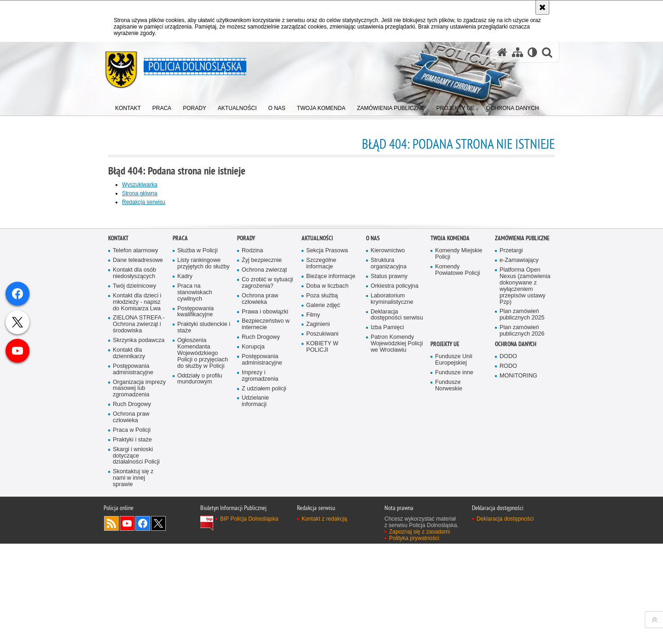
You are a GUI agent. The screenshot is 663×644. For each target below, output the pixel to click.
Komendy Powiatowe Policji (458, 484)
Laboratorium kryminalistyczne (392, 513)
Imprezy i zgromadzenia (260, 589)
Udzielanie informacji (255, 615)
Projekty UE (445, 558)
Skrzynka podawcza (139, 554)
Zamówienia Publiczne (522, 452)
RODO (508, 580)
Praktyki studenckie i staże (204, 541)
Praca (180, 452)
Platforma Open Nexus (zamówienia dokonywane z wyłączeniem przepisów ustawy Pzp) (525, 499)
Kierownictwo (388, 464)
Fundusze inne (454, 586)
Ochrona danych (516, 558)
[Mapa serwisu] (518, 52)
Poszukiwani (322, 548)
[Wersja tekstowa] (532, 52)
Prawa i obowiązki (265, 525)
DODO (508, 570)
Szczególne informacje (321, 477)
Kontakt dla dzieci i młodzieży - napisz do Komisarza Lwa (137, 516)
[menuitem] (128, 106)
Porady (246, 452)
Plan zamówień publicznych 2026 (522, 544)
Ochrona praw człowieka (131, 631)
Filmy (313, 529)
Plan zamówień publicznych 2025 (522, 528)
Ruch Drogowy (132, 618)
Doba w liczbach (327, 500)
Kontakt (118, 452)
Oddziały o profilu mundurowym (200, 593)
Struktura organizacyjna (389, 477)
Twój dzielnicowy (134, 500)
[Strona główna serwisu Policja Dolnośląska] (502, 52)
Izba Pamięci (387, 541)
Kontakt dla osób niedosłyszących (134, 487)
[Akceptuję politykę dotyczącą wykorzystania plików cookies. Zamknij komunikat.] (542, 7)
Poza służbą (322, 509)
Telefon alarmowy (135, 464)
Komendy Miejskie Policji (459, 467)
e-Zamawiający (519, 474)
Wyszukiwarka (140, 185)
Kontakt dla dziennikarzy (129, 567)
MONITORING (518, 589)
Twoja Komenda (450, 452)
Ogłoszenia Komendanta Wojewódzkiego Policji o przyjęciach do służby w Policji (203, 567)
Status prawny (389, 490)
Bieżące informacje (331, 490)
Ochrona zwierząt (264, 484)
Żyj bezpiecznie (262, 474)
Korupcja (253, 560)
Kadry (185, 490)
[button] (547, 52)
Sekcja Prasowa (327, 464)
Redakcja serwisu (144, 202)
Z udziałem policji (264, 602)
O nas (373, 452)
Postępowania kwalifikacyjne (195, 525)
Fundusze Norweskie (449, 599)
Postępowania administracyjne (133, 583)
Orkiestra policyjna (395, 500)
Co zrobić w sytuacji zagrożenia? (268, 496)
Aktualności (317, 452)
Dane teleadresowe (138, 474)
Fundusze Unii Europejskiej (454, 573)
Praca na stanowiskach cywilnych (195, 506)
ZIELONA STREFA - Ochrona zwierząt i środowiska (139, 538)
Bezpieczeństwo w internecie (266, 538)
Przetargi (511, 464)
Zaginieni (318, 538)
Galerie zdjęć (323, 519)
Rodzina (252, 464)
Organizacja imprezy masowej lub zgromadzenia (139, 602)
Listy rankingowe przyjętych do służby (204, 477)
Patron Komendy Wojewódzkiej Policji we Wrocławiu (397, 557)
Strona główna (140, 193)
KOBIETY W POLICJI (322, 560)
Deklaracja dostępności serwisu (397, 529)
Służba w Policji (198, 464)
